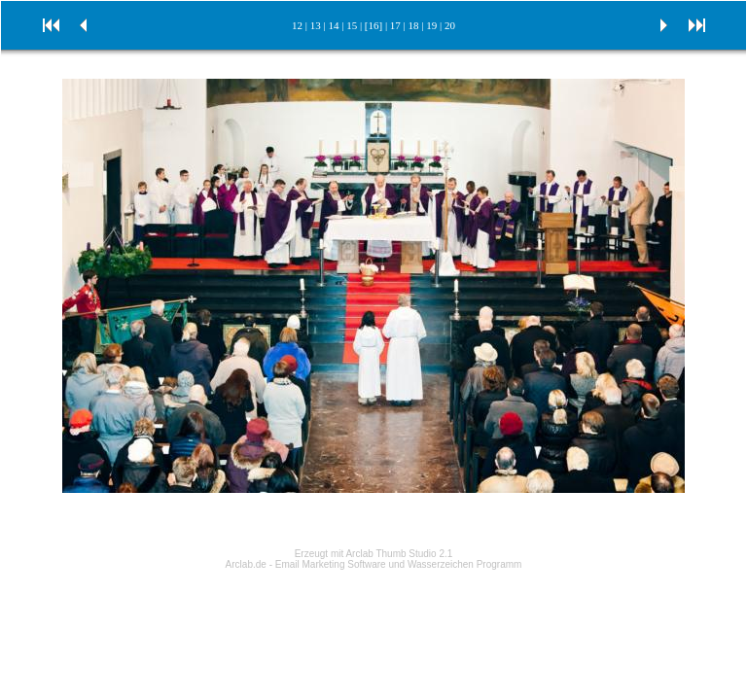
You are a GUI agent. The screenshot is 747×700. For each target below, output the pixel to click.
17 (395, 25)
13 (316, 25)
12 (297, 25)
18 (414, 25)
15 (352, 25)
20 (450, 25)
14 (333, 25)
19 (431, 25)
